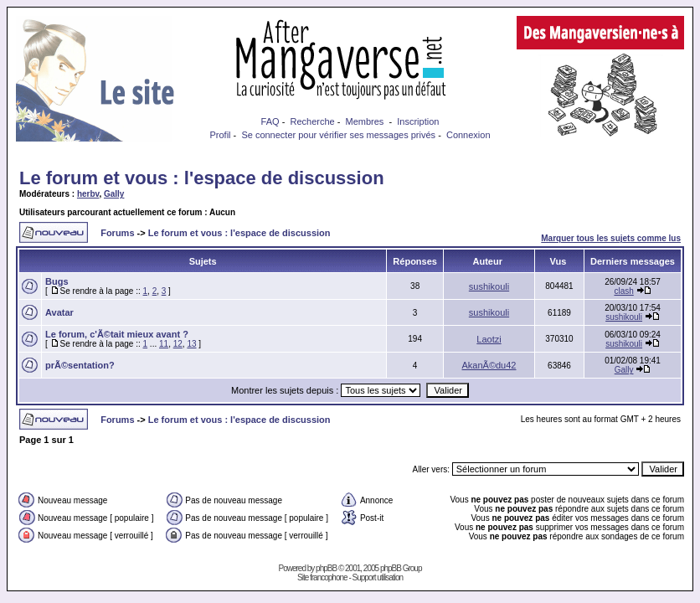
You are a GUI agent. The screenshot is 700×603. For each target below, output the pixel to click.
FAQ (270, 121)
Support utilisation (378, 577)
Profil (220, 135)
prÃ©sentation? (80, 365)
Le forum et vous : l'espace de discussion (202, 178)
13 (191, 344)
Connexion (468, 135)
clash (623, 291)
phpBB (326, 568)
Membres (365, 121)
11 (164, 344)
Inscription (418, 121)
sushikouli (489, 286)
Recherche (312, 121)
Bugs (57, 281)
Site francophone (322, 577)
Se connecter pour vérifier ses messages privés (338, 135)
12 (178, 344)
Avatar (59, 312)
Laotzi (489, 339)
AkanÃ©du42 (489, 365)
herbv (88, 194)
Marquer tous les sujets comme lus (611, 238)
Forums (117, 233)
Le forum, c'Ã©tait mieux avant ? (117, 334)
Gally (114, 194)
